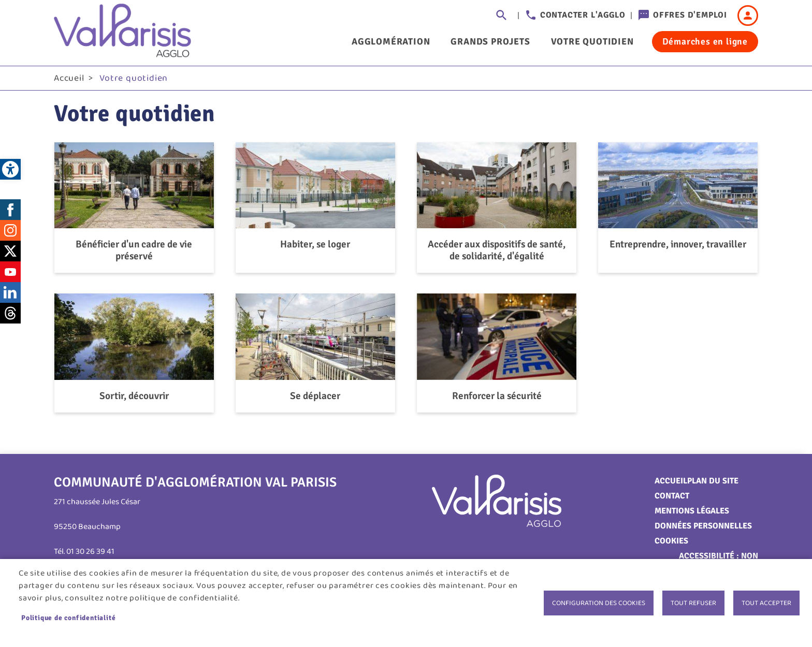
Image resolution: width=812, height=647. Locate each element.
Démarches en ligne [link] (705, 41)
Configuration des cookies (599, 603)
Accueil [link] (69, 78)
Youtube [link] (10, 272)
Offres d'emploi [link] (690, 15)
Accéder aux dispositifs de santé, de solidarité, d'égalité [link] (497, 251)
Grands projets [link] (490, 41)
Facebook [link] (10, 210)
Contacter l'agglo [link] (583, 15)
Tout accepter (766, 603)
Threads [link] (10, 313)
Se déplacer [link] (315, 396)
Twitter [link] (10, 251)
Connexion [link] (748, 16)
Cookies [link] (671, 541)
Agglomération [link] (391, 41)
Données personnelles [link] (703, 526)
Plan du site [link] (713, 481)
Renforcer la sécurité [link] (497, 396)
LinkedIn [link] (10, 292)
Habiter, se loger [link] (315, 245)
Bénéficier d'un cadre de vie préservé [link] (134, 251)
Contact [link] (672, 496)
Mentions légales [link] (692, 511)
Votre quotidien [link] (592, 41)
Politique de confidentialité (68, 618)
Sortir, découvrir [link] (134, 396)
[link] (10, 169)
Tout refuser (693, 603)
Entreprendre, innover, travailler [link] (678, 245)
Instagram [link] (10, 230)
